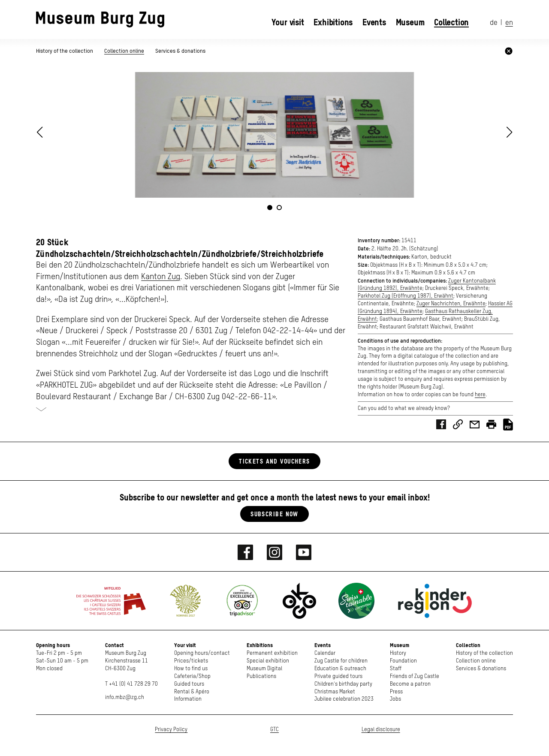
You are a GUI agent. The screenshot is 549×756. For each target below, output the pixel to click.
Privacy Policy (171, 730)
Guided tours (189, 684)
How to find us (191, 669)
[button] (510, 132)
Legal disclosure (381, 730)
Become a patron (410, 684)
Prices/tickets (191, 661)
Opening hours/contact (202, 653)
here (480, 395)
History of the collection (65, 51)
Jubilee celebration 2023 (344, 699)
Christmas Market (335, 692)
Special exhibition (268, 661)
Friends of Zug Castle (415, 676)
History (398, 653)
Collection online (124, 51)
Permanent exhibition (272, 653)
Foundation (403, 661)
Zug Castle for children (341, 661)
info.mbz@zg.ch (125, 697)
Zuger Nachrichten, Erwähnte (451, 304)
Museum (410, 22)
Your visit (288, 22)
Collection (451, 22)
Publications (261, 676)
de (494, 23)
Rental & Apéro (192, 692)
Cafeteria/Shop (192, 676)
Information (188, 699)
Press (396, 692)
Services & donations (180, 51)
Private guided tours (338, 676)
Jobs (395, 699)
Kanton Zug (161, 277)
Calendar (325, 653)
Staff (396, 669)
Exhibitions (333, 22)
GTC (274, 730)
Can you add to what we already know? (404, 408)
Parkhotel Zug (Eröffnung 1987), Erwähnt (406, 296)
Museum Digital (264, 669)
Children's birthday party (343, 684)
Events (374, 22)
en (509, 23)
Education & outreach (340, 669)
